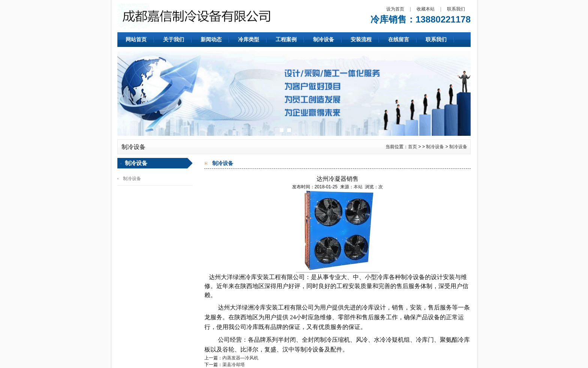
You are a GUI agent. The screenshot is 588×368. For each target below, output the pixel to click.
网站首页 (136, 39)
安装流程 (361, 39)
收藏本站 (426, 9)
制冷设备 (324, 39)
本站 (358, 187)
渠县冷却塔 (234, 365)
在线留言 (399, 39)
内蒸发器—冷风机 (240, 358)
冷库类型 (249, 39)
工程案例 (286, 39)
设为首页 (395, 9)
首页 (412, 147)
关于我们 (174, 39)
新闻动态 (211, 39)
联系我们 (456, 9)
